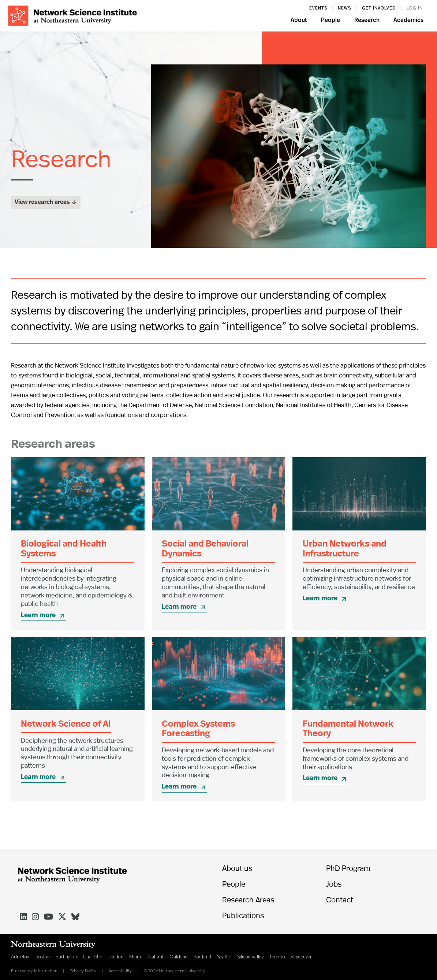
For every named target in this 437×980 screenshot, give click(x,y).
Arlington (20, 957)
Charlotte (93, 957)
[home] (72, 15)
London (116, 957)
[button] (299, 21)
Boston (43, 957)
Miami (136, 957)
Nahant (156, 957)
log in (415, 8)
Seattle (224, 957)
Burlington (66, 957)
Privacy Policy (83, 971)
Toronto (277, 957)
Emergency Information (34, 971)
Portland (202, 957)
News (344, 8)
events (318, 8)
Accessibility (120, 971)
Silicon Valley (251, 957)
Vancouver (301, 957)
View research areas (46, 201)
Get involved (379, 8)
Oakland (179, 957)
